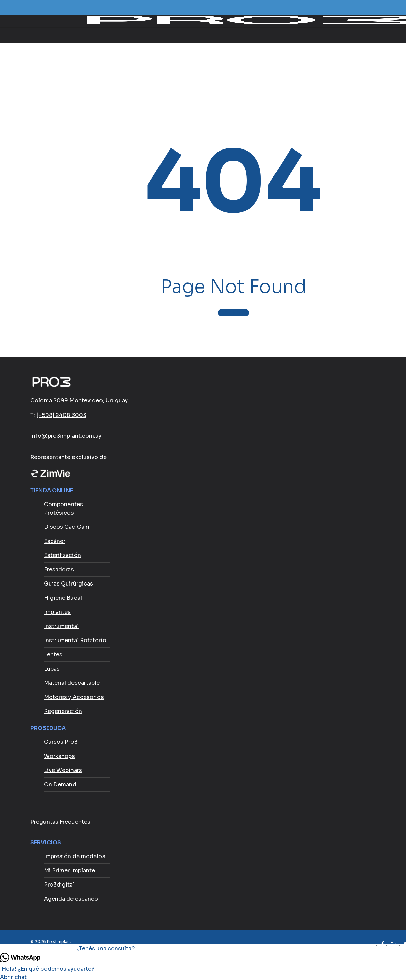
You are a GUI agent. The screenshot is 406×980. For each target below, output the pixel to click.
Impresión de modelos (75, 856)
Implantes (57, 612)
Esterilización (62, 555)
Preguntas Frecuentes (60, 822)
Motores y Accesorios (74, 697)
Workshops (59, 756)
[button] (203, 948)
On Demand (60, 784)
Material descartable (72, 683)
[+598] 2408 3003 (61, 415)
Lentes (53, 655)
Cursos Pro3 (61, 742)
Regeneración (63, 711)
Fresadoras (59, 569)
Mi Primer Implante (69, 870)
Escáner (55, 541)
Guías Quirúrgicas (68, 584)
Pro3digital (59, 885)
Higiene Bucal (63, 598)
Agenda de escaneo (71, 899)
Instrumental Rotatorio (75, 640)
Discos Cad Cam (67, 527)
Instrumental (61, 626)
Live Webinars (63, 770)
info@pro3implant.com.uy (66, 436)
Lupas (52, 669)
